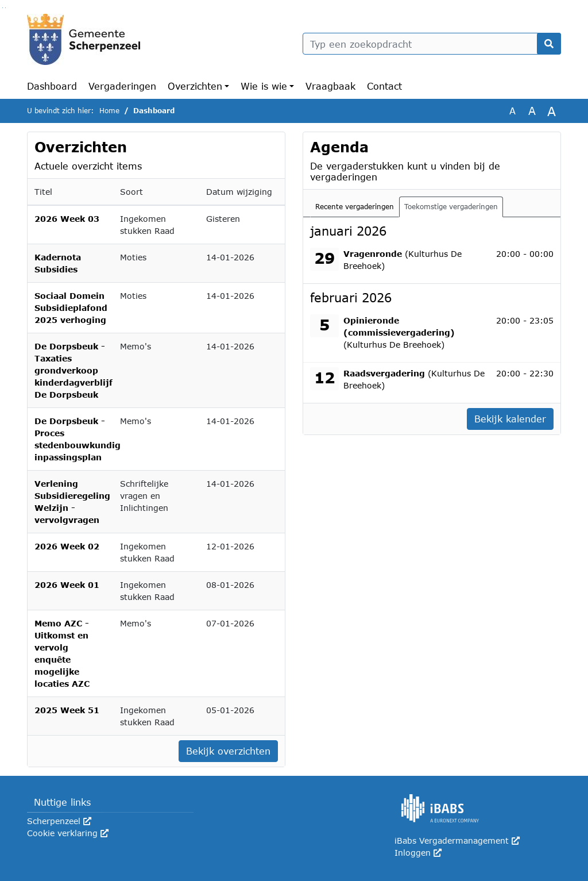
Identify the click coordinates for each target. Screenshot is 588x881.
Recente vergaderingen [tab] (355, 207)
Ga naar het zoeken (3, 8)
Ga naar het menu (5, 8)
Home (109, 111)
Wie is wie (264, 86)
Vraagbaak (330, 86)
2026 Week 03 (67, 219)
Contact (384, 86)
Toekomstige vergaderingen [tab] (451, 207)
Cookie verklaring (68, 833)
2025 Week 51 (67, 710)
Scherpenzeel (59, 821)
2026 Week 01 (67, 585)
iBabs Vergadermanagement (457, 840)
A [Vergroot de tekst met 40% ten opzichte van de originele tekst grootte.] (552, 111)
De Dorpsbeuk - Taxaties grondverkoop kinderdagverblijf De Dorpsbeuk (73, 370)
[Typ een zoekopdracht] (432, 44)
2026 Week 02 (67, 546)
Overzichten (195, 86)
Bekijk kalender (510, 419)
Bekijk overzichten (228, 751)
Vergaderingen (122, 86)
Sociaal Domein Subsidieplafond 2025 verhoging (71, 308)
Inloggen (418, 853)
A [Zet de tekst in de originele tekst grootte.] (512, 111)
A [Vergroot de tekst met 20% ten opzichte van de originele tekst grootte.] (532, 111)
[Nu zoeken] (549, 44)
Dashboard (52, 86)
